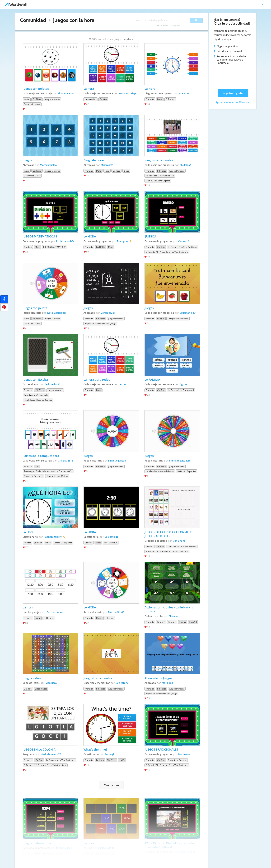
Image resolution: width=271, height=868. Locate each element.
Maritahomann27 (51, 754)
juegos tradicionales (159, 160)
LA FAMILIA (152, 380)
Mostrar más (111, 785)
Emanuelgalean (117, 461)
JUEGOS (150, 236)
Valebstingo (112, 537)
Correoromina (55, 612)
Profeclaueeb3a (65, 241)
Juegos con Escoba (35, 380)
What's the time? (95, 749)
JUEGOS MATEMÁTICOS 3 (40, 236)
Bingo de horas (94, 160)
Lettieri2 (124, 384)
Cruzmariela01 (188, 313)
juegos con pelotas (36, 89)
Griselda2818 (66, 461)
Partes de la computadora (41, 456)
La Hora (150, 89)
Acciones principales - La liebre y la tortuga (169, 609)
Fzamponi (123, 241)
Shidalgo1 (186, 165)
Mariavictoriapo (128, 93)
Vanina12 (183, 241)
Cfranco (173, 616)
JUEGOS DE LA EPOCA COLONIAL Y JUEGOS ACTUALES (168, 534)
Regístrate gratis (233, 93)
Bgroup (184, 384)
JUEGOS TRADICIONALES (161, 749)
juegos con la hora (74, 20)
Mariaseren (185, 754)
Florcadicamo (66, 93)
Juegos (88, 308)
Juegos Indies (32, 678)
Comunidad (33, 20)
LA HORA (90, 236)
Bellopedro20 (52, 384)
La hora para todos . (97, 380)
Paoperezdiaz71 (53, 537)
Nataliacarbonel (57, 313)
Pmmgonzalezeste (180, 461)
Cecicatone (122, 683)
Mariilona (167, 683)
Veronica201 (108, 313)
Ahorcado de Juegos (158, 678)
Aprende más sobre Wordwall (233, 102)
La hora (89, 89)
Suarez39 (184, 93)
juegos (27, 160)
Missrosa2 (107, 165)
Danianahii (179, 541)
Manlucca (51, 683)
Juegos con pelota (35, 308)
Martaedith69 (116, 612)
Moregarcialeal (49, 165)
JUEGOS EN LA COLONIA (39, 749)
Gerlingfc (110, 754)
